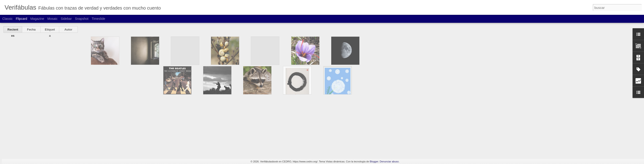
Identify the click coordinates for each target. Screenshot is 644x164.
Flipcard (21, 19)
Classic (7, 19)
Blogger (374, 161)
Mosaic (52, 19)
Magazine (37, 19)
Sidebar (66, 19)
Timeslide (98, 19)
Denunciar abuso (389, 161)
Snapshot (82, 19)
